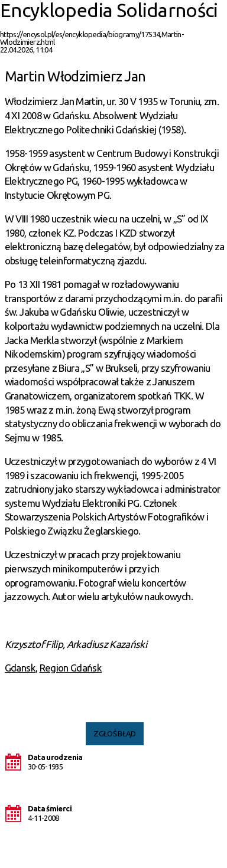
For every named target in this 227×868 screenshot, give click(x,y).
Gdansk (20, 668)
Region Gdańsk (71, 668)
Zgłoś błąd (115, 733)
